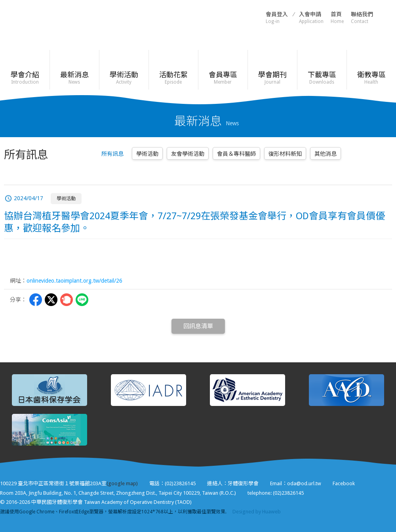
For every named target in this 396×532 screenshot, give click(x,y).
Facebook (344, 483)
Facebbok (36, 300)
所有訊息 (112, 154)
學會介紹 (25, 78)
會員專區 (223, 78)
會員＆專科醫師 (236, 154)
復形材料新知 (285, 154)
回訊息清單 (198, 326)
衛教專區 (371, 78)
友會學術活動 (188, 154)
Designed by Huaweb (257, 512)
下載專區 (322, 78)
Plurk (67, 300)
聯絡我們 (362, 18)
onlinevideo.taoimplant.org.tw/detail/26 (74, 281)
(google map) (122, 483)
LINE (82, 300)
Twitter (51, 300)
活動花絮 (173, 78)
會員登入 (277, 18)
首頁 (337, 18)
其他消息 (326, 154)
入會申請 (311, 18)
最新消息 (74, 78)
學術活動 (124, 78)
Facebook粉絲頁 (388, 17)
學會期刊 (272, 78)
